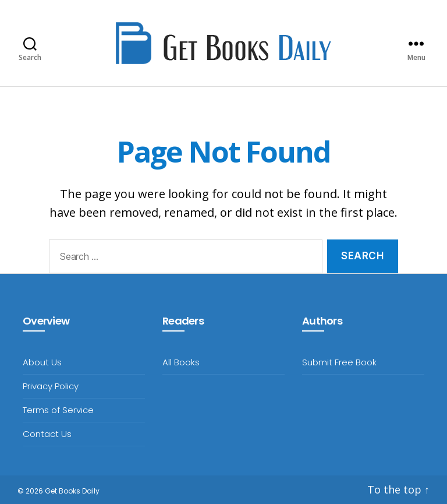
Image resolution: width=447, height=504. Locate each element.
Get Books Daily (72, 491)
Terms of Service (58, 410)
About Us (42, 362)
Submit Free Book (339, 362)
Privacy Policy (51, 386)
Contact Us (47, 434)
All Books (181, 362)
